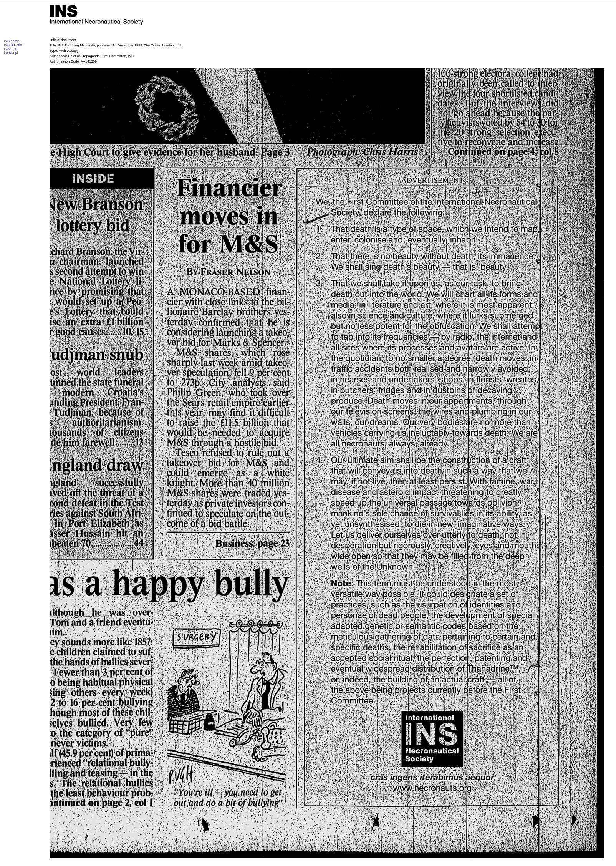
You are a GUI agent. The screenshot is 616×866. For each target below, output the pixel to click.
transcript (11, 53)
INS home (12, 41)
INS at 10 (11, 49)
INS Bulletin (13, 45)
